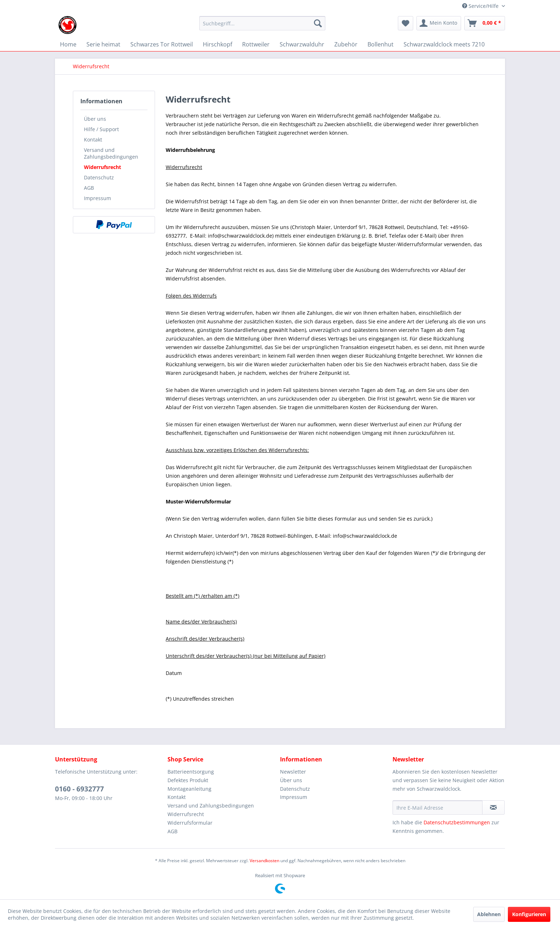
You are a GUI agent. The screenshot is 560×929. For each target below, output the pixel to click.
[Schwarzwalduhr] (302, 44)
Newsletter (293, 772)
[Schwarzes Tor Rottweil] (162, 44)
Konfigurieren (529, 914)
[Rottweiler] (256, 44)
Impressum (97, 198)
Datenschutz (99, 177)
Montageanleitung (189, 789)
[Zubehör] (346, 44)
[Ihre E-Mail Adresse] (437, 808)
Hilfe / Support (101, 129)
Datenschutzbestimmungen (457, 822)
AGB (89, 188)
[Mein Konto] (439, 23)
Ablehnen (489, 914)
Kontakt (93, 140)
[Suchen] (318, 23)
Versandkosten (264, 861)
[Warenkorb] (485, 23)
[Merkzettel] (406, 23)
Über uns (95, 119)
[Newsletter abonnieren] (493, 808)
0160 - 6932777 (79, 789)
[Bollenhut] (381, 44)
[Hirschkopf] (217, 44)
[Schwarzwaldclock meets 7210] (444, 44)
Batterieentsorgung (191, 772)
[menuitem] (262, 27)
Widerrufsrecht (102, 167)
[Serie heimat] (103, 44)
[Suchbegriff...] (262, 23)
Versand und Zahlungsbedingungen (111, 153)
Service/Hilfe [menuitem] (481, 6)
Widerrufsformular (190, 823)
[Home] (68, 44)
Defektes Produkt (188, 780)
